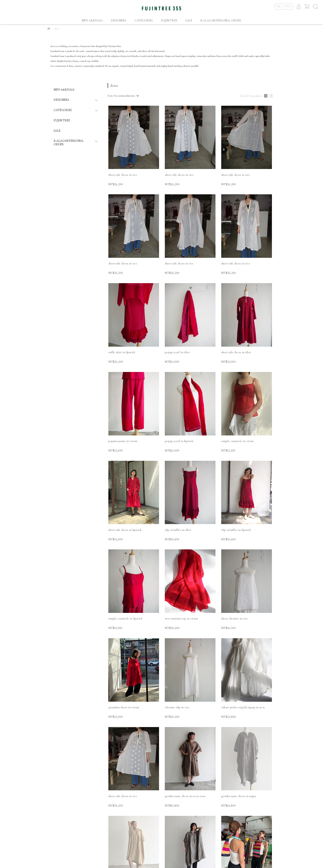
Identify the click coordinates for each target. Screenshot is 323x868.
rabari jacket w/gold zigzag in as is (243, 707)
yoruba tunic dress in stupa (239, 796)
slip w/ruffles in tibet (178, 530)
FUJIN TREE (169, 21)
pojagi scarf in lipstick (179, 441)
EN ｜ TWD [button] (284, 6)
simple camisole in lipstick (125, 618)
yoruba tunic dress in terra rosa (185, 796)
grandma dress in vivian (124, 707)
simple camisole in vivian (237, 441)
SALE (189, 21)
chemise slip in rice (177, 707)
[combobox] (123, 96)
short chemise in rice (235, 618)
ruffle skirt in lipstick (122, 352)
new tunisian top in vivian (181, 618)
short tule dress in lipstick (125, 530)
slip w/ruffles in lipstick (236, 530)
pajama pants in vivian (123, 441)
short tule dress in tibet (236, 352)
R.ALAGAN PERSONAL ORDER (221, 21)
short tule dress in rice (123, 175)
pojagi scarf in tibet (177, 352)
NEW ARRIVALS (92, 21)
